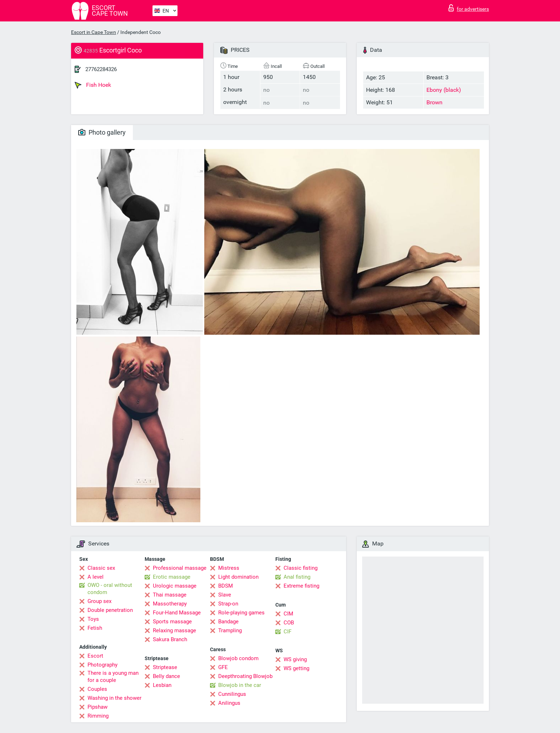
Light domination (238, 577)
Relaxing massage (174, 630)
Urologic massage (175, 586)
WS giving (295, 659)
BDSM (226, 586)
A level (96, 577)
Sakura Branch (170, 639)
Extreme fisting (301, 586)
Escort (95, 656)
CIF (287, 632)
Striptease (165, 667)
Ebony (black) (444, 90)
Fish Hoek (93, 85)
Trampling (230, 630)
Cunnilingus (232, 694)
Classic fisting (301, 568)
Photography (102, 665)
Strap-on (228, 604)
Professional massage (180, 568)
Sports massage (172, 622)
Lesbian (162, 685)
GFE (223, 667)
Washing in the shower (114, 698)
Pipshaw (97, 707)
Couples (97, 689)
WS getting (296, 668)
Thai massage (170, 595)
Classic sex (101, 568)
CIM (288, 614)
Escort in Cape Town (94, 32)
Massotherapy (170, 604)
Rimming (98, 716)
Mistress (229, 568)
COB (289, 623)
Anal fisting (297, 577)
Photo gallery (102, 132)
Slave (225, 595)
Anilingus (229, 703)
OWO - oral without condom (110, 589)
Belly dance (166, 676)
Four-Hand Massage (177, 613)
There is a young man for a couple (113, 677)
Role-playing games (241, 613)
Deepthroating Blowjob (245, 676)
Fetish (95, 628)
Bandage (228, 622)
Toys (93, 619)
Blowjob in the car (240, 685)
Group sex (99, 601)
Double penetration (110, 610)
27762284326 (101, 69)
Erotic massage (172, 577)
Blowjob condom (238, 658)
